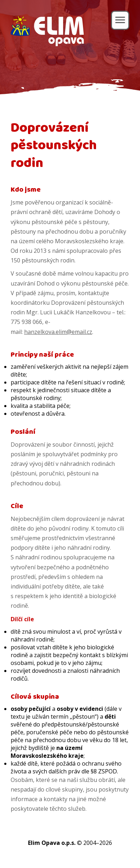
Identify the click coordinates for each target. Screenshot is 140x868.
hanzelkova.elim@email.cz (58, 332)
